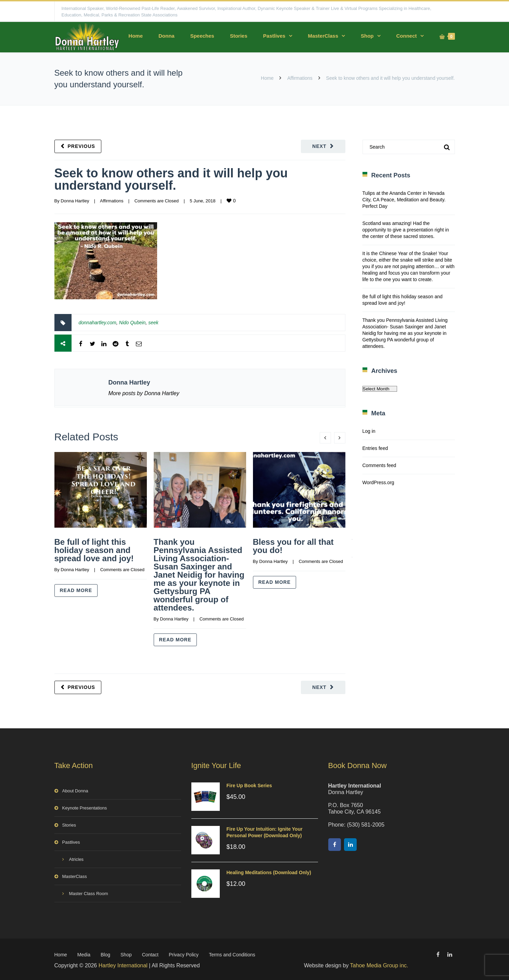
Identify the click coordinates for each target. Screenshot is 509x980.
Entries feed (375, 448)
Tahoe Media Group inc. (379, 964)
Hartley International (123, 964)
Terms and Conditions (232, 953)
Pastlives (274, 36)
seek (153, 323)
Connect (407, 36)
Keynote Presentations (85, 807)
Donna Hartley (75, 201)
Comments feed (379, 465)
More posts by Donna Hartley (144, 393)
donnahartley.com (98, 323)
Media (84, 953)
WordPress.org (378, 482)
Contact (150, 953)
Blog (105, 953)
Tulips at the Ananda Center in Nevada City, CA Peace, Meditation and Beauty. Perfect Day (404, 200)
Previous (81, 146)
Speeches (202, 36)
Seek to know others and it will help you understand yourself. (171, 179)
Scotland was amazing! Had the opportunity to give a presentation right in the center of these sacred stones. (406, 230)
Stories (239, 36)
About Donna (75, 789)
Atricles (77, 858)
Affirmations (300, 78)
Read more (76, 590)
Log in (369, 431)
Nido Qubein (132, 323)
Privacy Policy (184, 953)
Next (319, 146)
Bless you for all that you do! (293, 546)
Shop (367, 36)
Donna (167, 36)
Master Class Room (89, 892)
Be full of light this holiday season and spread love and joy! (94, 550)
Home (136, 36)
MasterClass (323, 36)
